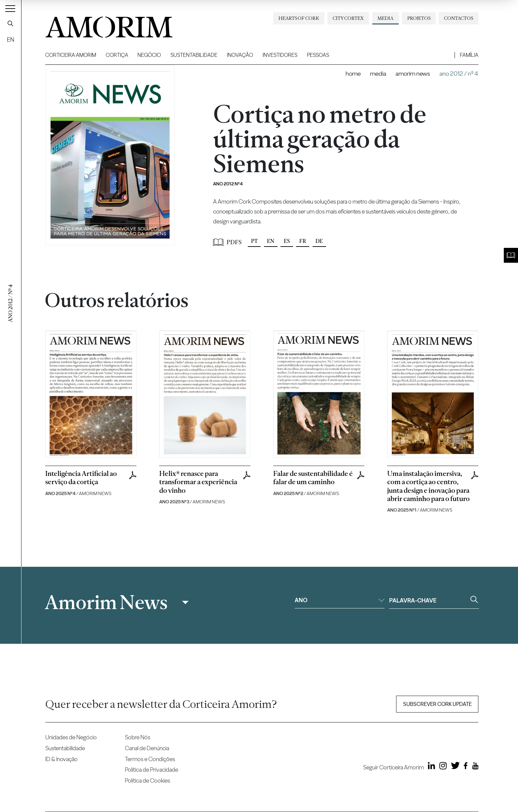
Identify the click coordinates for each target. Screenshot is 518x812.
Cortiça (117, 55)
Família (469, 55)
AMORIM (98, 25)
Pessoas (318, 55)
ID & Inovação (61, 759)
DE (319, 241)
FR (303, 241)
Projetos (419, 18)
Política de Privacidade (151, 770)
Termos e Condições (150, 759)
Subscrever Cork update (437, 704)
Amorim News (413, 74)
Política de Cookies (148, 780)
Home (353, 74)
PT (254, 241)
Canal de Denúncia (147, 748)
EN (11, 39)
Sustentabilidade (194, 55)
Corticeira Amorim (71, 55)
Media (386, 18)
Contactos (459, 18)
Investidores (280, 55)
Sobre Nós (138, 737)
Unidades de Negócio (71, 737)
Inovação (240, 55)
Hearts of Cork (299, 18)
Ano (340, 600)
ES (287, 241)
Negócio (149, 55)
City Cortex (348, 18)
